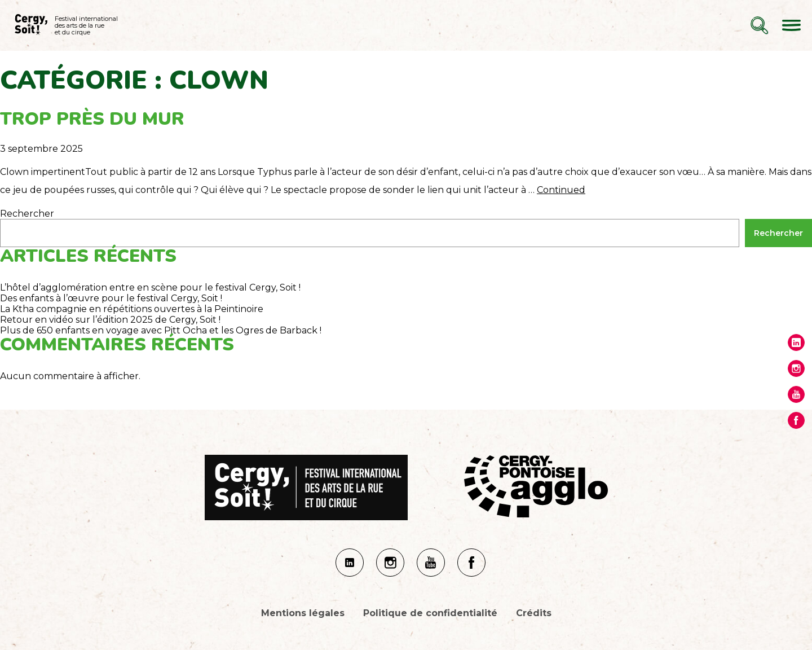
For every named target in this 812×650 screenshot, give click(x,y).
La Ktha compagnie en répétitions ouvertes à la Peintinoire (132, 309)
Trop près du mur (92, 119)
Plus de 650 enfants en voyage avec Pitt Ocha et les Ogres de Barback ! (161, 330)
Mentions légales (303, 613)
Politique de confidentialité (430, 613)
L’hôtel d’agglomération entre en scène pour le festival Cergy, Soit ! (150, 287)
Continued (561, 190)
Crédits (534, 613)
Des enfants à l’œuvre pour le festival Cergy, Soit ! (111, 298)
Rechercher (27, 214)
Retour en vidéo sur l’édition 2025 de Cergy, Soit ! (110, 320)
